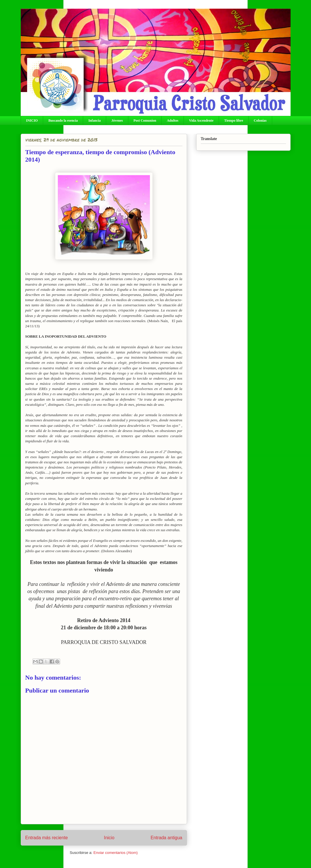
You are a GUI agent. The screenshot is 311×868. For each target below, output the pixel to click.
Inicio (109, 838)
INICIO (32, 121)
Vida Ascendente (201, 121)
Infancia (95, 121)
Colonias (260, 121)
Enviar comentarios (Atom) (116, 853)
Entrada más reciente (47, 838)
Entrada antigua (166, 838)
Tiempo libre (234, 121)
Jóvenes (117, 121)
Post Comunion (145, 121)
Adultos (173, 121)
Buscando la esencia (63, 121)
